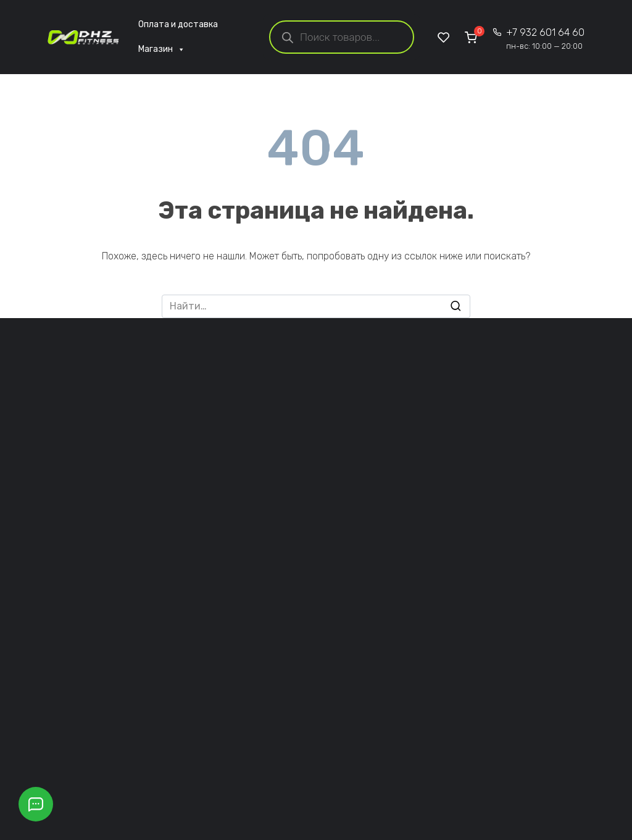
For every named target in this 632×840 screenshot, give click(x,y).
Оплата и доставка (178, 24)
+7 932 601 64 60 (545, 39)
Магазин (162, 49)
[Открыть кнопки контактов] (36, 804)
